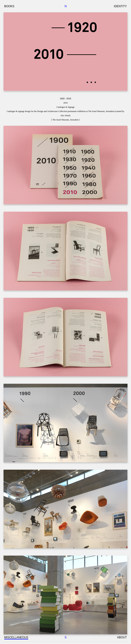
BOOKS (9, 6)
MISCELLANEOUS (16, 637)
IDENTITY (120, 6)
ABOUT (122, 637)
